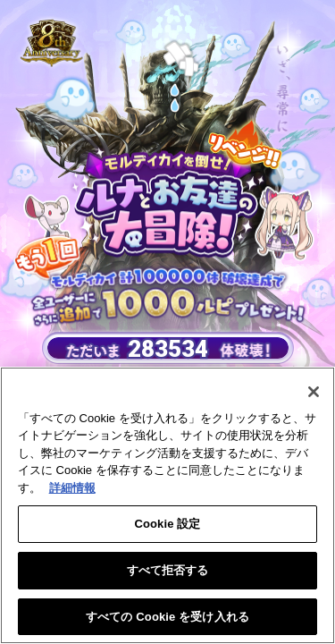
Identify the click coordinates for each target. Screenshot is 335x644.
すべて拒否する (168, 573)
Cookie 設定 (167, 527)
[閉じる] (314, 394)
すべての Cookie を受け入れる (167, 619)
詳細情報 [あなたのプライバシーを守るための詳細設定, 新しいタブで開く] (72, 491)
